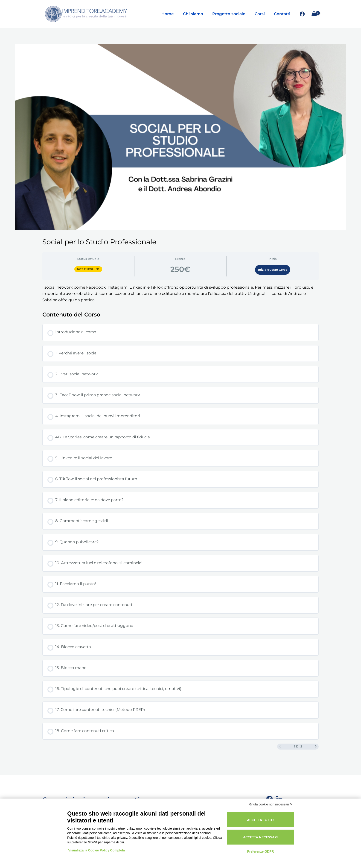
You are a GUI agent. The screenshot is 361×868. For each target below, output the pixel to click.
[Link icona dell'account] (302, 14)
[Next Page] (316, 747)
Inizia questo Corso (273, 270)
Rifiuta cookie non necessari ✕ (271, 804)
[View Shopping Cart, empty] (314, 14)
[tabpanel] (180, 294)
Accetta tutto (260, 820)
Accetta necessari (260, 837)
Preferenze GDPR (260, 851)
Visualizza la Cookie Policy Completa (97, 850)
